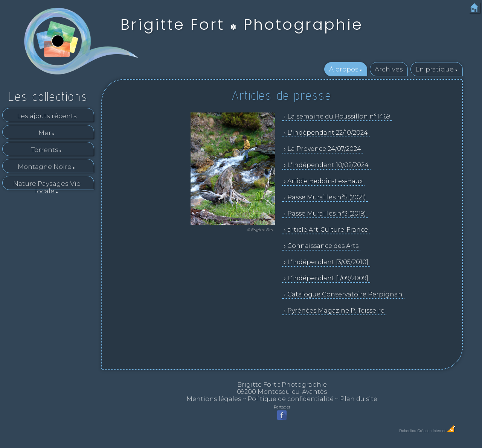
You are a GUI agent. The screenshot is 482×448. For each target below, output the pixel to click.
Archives (389, 69)
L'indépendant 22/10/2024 (328, 133)
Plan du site (359, 399)
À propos (344, 69)
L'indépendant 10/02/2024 (328, 165)
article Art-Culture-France (328, 230)
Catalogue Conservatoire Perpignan (345, 294)
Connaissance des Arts (323, 246)
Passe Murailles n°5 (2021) (327, 197)
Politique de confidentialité (291, 399)
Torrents (45, 150)
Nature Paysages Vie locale (47, 185)
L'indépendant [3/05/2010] (328, 262)
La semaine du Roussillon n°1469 (339, 116)
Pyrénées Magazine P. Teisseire (336, 311)
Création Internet (436, 431)
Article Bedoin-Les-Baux (325, 181)
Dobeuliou (408, 431)
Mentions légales (214, 399)
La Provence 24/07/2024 (324, 149)
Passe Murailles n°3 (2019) (327, 213)
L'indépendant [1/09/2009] (328, 278)
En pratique (435, 69)
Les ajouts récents (47, 116)
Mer (45, 133)
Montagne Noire (45, 167)
